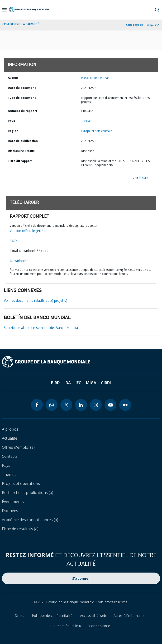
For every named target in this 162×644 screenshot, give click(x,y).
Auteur (13, 78)
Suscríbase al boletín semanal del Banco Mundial (41, 328)
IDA (68, 383)
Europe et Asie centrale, (97, 131)
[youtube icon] (110, 405)
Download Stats (22, 261)
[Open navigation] (4, 10)
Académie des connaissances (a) (30, 520)
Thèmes (9, 474)
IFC (78, 383)
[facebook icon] (37, 405)
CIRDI (106, 383)
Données (10, 511)
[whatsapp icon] (52, 405)
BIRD (55, 383)
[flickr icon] (125, 405)
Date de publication (23, 141)
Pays (11, 121)
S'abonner (81, 578)
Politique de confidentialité (52, 616)
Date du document (22, 88)
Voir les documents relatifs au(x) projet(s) (36, 300)
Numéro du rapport (23, 111)
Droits (19, 616)
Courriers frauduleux (66, 626)
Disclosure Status (21, 151)
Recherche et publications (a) (28, 493)
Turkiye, (86, 121)
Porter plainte (100, 626)
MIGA (91, 383)
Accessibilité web (93, 616)
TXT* (14, 241)
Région (13, 131)
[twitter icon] (66, 405)
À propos (10, 429)
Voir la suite (141, 178)
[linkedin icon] (81, 405)
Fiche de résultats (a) (20, 529)
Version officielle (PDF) (27, 231)
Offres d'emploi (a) (18, 447)
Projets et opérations (21, 483)
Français (151, 25)
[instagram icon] (96, 405)
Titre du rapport (20, 161)
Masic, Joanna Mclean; (96, 78)
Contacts (10, 456)
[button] (157, 10)
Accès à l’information (130, 616)
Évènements (13, 502)
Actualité (10, 438)
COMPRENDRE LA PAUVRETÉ (21, 24)
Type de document (22, 98)
